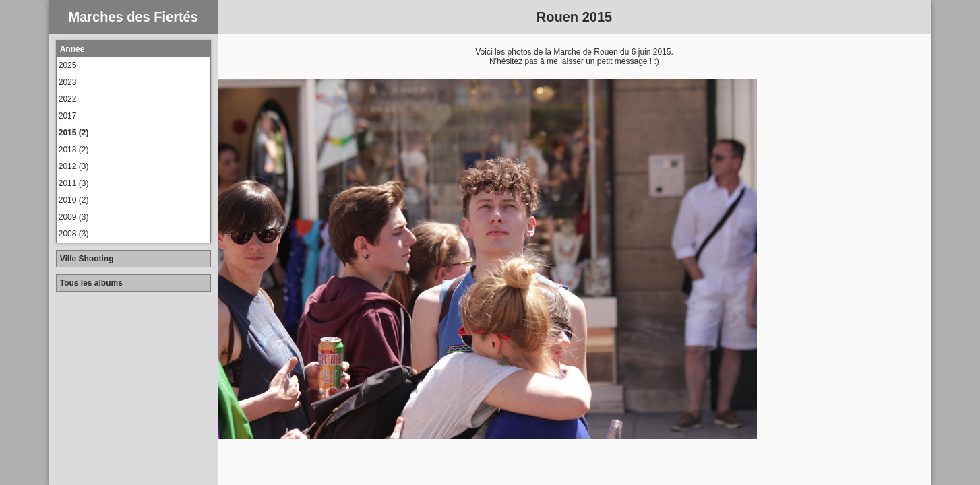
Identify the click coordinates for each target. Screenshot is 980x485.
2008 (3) (74, 234)
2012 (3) (74, 166)
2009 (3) (74, 217)
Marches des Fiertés (133, 17)
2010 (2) (74, 200)
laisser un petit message (604, 61)
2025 (68, 65)
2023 (68, 82)
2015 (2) (74, 133)
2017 (68, 116)
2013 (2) (74, 150)
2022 (68, 99)
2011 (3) (74, 183)
